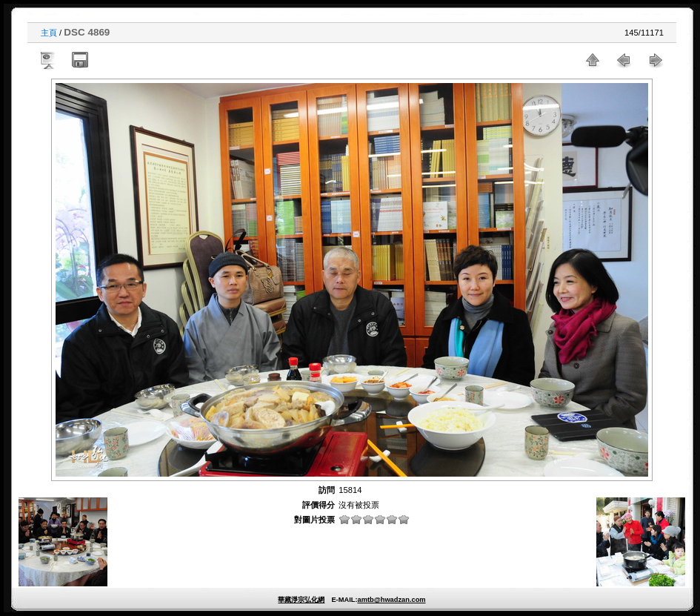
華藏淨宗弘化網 (301, 600)
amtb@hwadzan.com (391, 600)
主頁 (49, 33)
